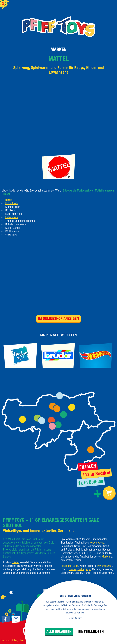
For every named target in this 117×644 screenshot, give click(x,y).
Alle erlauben (59, 632)
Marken (58, 49)
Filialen (15, 562)
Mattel (59, 59)
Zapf (88, 569)
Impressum (6, 640)
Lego (76, 566)
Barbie (9, 200)
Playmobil (66, 566)
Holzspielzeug (97, 543)
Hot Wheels (12, 203)
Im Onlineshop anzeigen (58, 318)
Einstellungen (91, 632)
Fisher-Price (12, 217)
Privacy (15, 640)
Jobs (22, 640)
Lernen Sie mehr (75, 618)
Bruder (72, 569)
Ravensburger (105, 566)
